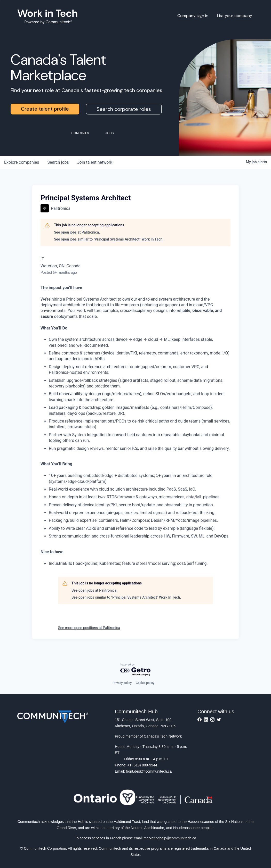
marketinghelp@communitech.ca (170, 838)
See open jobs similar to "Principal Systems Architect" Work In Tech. (109, 239)
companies (22, 162)
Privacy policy (122, 683)
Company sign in (193, 16)
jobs (58, 162)
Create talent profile (45, 109)
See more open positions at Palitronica (89, 628)
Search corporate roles (124, 109)
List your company (235, 16)
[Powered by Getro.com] (135, 670)
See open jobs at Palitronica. (77, 232)
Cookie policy (145, 683)
